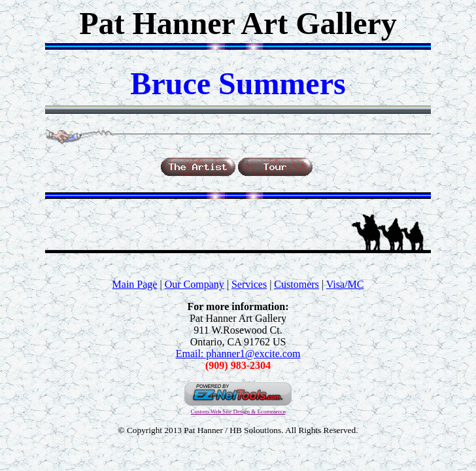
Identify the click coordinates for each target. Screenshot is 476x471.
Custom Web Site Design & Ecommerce (238, 411)
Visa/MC (345, 284)
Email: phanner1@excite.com (238, 354)
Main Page (135, 284)
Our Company (195, 284)
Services (249, 284)
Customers (296, 284)
